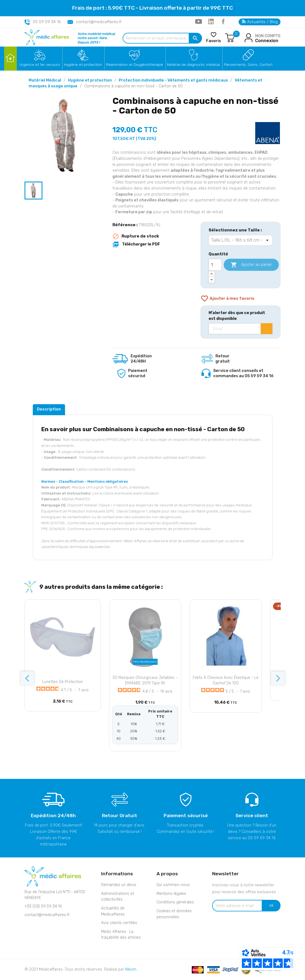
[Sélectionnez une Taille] (241, 240)
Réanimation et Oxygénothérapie (135, 64)
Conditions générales (175, 902)
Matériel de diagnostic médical (193, 64)
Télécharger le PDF (136, 244)
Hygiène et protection (83, 64)
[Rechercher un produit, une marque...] (162, 38)
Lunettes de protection (63, 682)
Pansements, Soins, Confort (248, 64)
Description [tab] (49, 409)
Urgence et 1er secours (40, 64)
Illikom (131, 969)
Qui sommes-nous (173, 885)
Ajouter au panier (251, 265)
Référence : (125, 225)
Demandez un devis (119, 885)
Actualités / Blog (260, 22)
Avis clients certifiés (119, 923)
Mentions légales (171, 894)
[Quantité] (215, 265)
